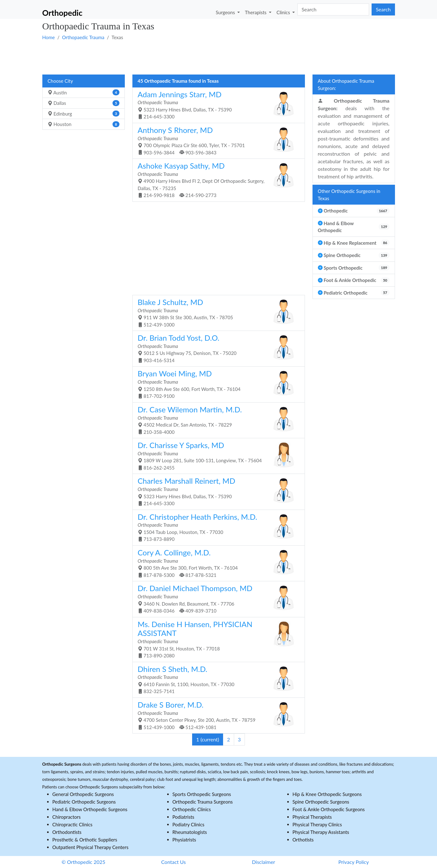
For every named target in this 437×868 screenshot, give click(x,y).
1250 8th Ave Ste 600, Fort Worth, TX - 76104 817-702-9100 (216, 384)
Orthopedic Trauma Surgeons (203, 802)
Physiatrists (184, 840)
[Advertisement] (219, 57)
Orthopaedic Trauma (83, 37)
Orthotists (303, 840)
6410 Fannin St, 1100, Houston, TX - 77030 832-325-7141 (216, 679)
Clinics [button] (284, 12)
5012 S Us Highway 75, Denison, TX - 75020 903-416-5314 (216, 348)
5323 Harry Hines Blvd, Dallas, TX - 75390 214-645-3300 (216, 105)
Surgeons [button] (226, 12)
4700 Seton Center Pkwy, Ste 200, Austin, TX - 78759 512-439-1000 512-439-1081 (216, 715)
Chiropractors (67, 817)
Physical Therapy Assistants (321, 832)
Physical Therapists (312, 817)
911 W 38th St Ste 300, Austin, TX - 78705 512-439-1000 (216, 312)
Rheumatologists (190, 832)
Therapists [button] (256, 12)
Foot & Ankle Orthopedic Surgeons (329, 809)
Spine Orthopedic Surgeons (321, 802)
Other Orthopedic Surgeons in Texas (349, 195)
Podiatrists (183, 817)
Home (49, 37)
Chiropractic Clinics (73, 824)
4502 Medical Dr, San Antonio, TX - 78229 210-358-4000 (216, 420)
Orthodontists (67, 832)
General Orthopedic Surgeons (83, 794)
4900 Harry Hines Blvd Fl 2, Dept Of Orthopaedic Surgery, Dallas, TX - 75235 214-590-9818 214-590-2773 (216, 180)
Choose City (60, 81)
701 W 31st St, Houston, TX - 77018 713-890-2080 (216, 639)
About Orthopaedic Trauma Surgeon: (346, 84)
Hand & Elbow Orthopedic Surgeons (90, 809)
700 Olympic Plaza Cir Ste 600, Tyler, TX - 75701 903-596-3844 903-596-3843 (216, 140)
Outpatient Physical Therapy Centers (91, 847)
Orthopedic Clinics (192, 809)
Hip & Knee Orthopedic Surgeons (327, 794)
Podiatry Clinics (188, 824)
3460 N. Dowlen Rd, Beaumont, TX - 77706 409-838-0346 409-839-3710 (216, 599)
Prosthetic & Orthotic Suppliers (85, 840)
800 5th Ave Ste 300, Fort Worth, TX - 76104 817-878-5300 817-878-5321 (216, 563)
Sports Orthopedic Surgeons (202, 794)
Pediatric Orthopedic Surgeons (84, 802)
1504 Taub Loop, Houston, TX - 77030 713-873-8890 (216, 527)
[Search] (333, 9)
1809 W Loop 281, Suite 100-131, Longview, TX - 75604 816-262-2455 (216, 455)
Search (383, 9)
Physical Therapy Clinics (317, 824)
